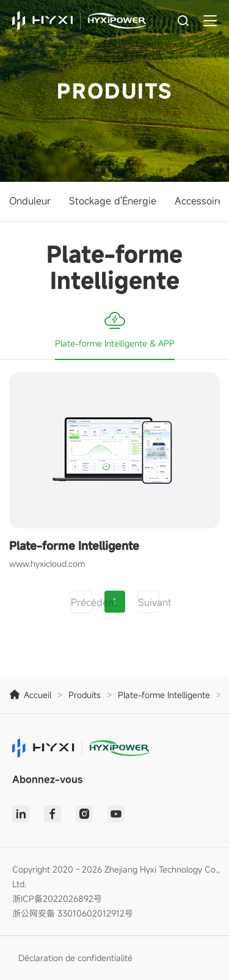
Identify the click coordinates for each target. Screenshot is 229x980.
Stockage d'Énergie (113, 201)
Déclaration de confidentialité (75, 958)
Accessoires (202, 201)
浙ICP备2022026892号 (57, 899)
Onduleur (30, 201)
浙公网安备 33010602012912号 (73, 913)
